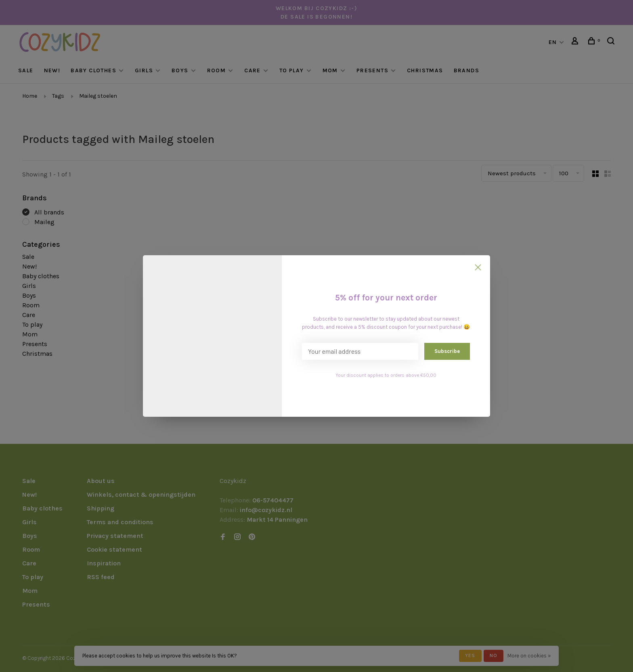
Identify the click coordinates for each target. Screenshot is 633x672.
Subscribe (447, 351)
